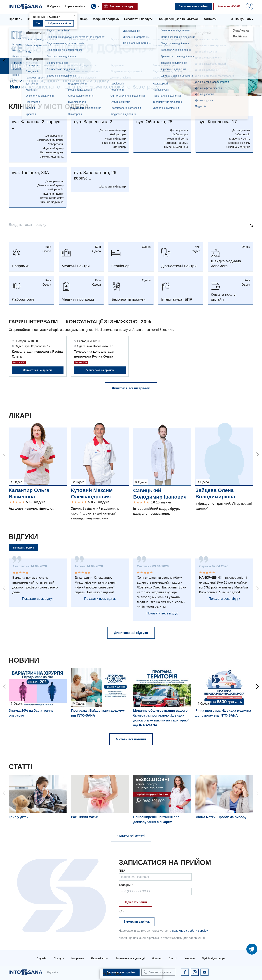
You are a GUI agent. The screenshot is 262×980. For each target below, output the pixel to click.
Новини (157, 958)
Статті (173, 958)
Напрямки (78, 958)
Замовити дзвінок (137, 922)
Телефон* (126, 885)
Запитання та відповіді (130, 958)
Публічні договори (214, 958)
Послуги (59, 958)
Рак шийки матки (85, 817)
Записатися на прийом (38, 370)
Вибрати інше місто (59, 23)
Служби (41, 958)
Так (38, 23)
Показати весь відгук (38, 599)
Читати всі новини (131, 739)
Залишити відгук (23, 548)
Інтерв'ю (189, 958)
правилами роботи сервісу (190, 931)
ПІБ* (122, 871)
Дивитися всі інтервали (131, 388)
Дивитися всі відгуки (131, 633)
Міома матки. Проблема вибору (221, 817)
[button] (55, 6)
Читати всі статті (131, 836)
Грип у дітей (19, 817)
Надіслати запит (135, 902)
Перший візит (100, 958)
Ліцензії (51, 972)
